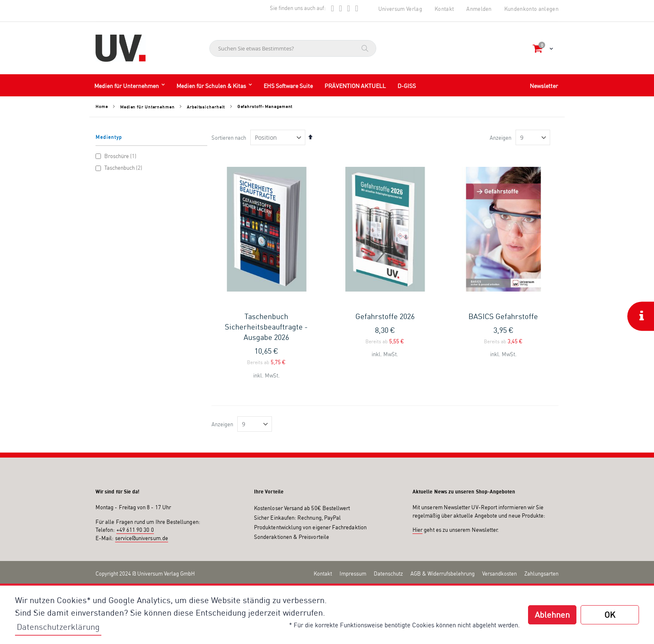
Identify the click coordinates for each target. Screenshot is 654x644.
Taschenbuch (120, 168)
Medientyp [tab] (109, 137)
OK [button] (610, 615)
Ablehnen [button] (552, 615)
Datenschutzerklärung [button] (58, 627)
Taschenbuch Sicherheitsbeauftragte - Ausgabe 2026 (266, 327)
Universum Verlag (400, 9)
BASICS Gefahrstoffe (503, 316)
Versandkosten (499, 574)
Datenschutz (388, 574)
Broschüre (117, 156)
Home (102, 106)
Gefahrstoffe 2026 (385, 316)
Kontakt (444, 9)
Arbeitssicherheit (206, 107)
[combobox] (293, 48)
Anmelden (479, 9)
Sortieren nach (229, 138)
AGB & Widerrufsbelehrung (443, 574)
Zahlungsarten (541, 574)
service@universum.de (142, 538)
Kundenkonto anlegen (531, 9)
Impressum (353, 574)
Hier (418, 530)
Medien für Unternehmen (147, 107)
